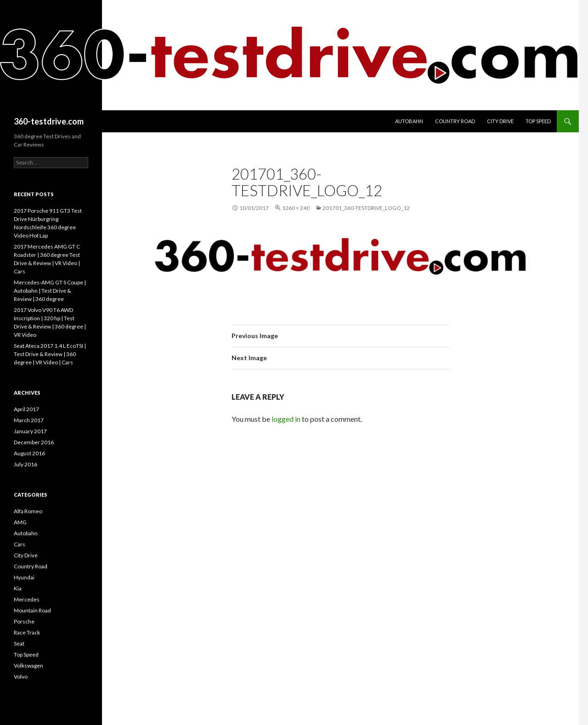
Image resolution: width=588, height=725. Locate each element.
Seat (19, 643)
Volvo (21, 677)
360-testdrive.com (49, 121)
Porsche (24, 621)
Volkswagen (28, 666)
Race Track (27, 632)
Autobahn (409, 121)
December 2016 (34, 442)
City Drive (500, 121)
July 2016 (25, 464)
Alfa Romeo (28, 511)
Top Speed (538, 121)
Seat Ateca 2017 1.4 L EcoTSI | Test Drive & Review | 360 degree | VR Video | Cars (50, 354)
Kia (18, 588)
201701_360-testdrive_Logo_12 (366, 208)
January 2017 (30, 431)
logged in (286, 419)
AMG (20, 522)
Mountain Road (32, 610)
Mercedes (27, 599)
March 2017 (29, 420)
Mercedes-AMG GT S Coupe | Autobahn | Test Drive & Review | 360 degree (50, 291)
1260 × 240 (296, 208)
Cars (20, 544)
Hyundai (24, 577)
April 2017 (26, 409)
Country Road (455, 121)
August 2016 (29, 453)
